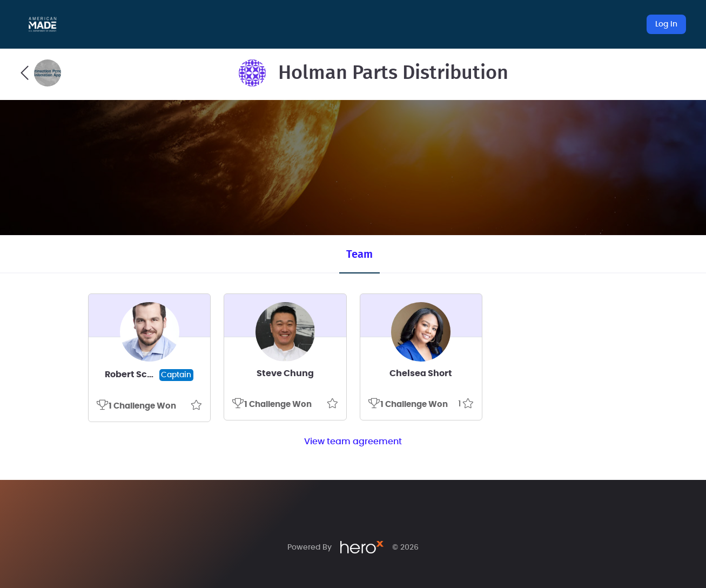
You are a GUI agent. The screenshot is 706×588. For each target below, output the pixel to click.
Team (359, 255)
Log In (666, 24)
